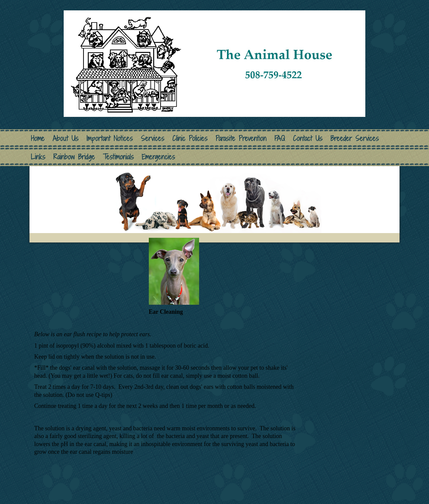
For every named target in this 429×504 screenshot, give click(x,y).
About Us (66, 138)
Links (38, 157)
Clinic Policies (190, 138)
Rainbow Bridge (74, 157)
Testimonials (118, 157)
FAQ (280, 138)
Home (38, 138)
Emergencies (158, 157)
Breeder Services (355, 138)
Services (152, 138)
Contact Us (308, 138)
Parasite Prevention (241, 138)
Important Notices (110, 138)
